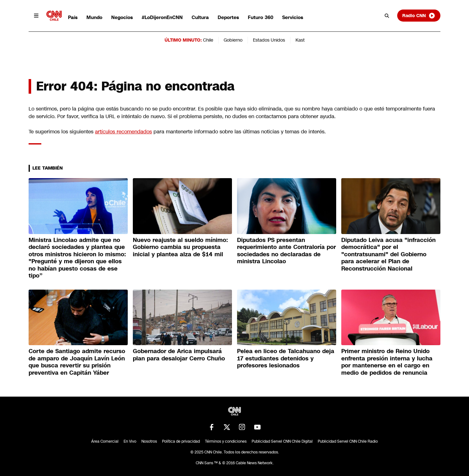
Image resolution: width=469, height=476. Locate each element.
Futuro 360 (261, 17)
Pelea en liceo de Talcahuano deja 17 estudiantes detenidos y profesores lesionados (286, 358)
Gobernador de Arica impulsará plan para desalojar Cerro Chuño (179, 355)
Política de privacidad (181, 441)
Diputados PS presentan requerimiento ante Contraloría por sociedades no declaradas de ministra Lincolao (286, 251)
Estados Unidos (269, 40)
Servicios (293, 17)
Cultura (200, 17)
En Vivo (130, 441)
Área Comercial (105, 441)
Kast (300, 40)
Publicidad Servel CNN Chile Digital (282, 441)
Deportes (228, 17)
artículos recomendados (123, 132)
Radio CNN (419, 16)
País (73, 17)
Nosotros (149, 441)
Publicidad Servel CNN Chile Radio (348, 441)
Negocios (122, 17)
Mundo (94, 17)
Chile (208, 40)
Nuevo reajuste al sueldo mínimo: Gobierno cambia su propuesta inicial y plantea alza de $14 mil (180, 247)
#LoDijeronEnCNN (162, 17)
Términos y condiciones (226, 441)
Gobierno (233, 40)
